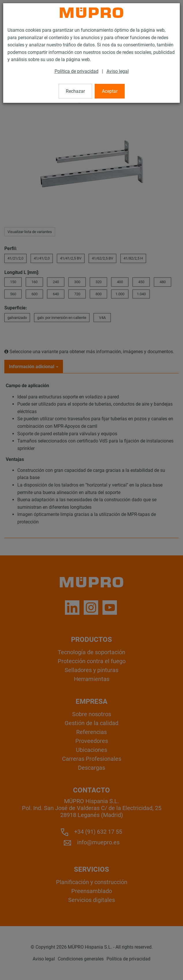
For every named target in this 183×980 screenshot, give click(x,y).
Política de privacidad (76, 71)
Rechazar (75, 91)
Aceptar (110, 91)
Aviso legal (118, 71)
